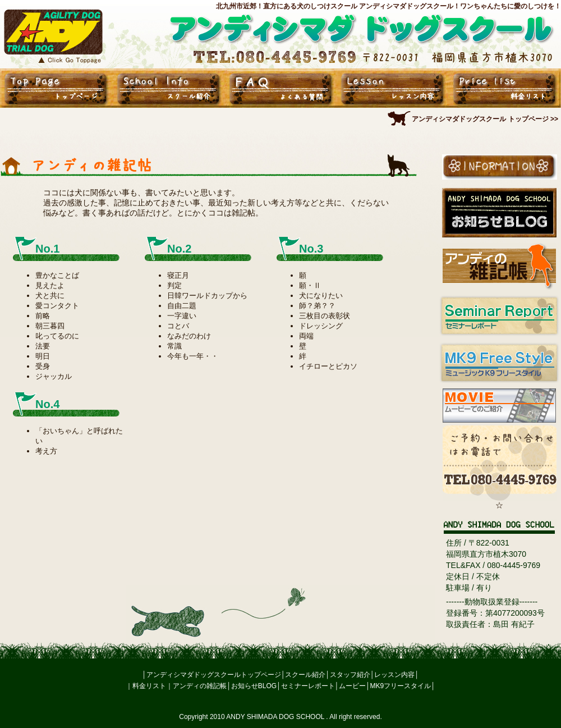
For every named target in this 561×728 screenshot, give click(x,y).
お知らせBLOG (254, 686)
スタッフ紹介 (350, 675)
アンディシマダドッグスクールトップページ (214, 675)
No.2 (179, 249)
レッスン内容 (394, 675)
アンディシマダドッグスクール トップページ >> (485, 119)
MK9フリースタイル (401, 686)
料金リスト (149, 686)
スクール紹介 (305, 675)
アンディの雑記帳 (200, 686)
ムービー (352, 686)
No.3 (311, 249)
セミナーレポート (308, 686)
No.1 (47, 249)
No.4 (47, 404)
